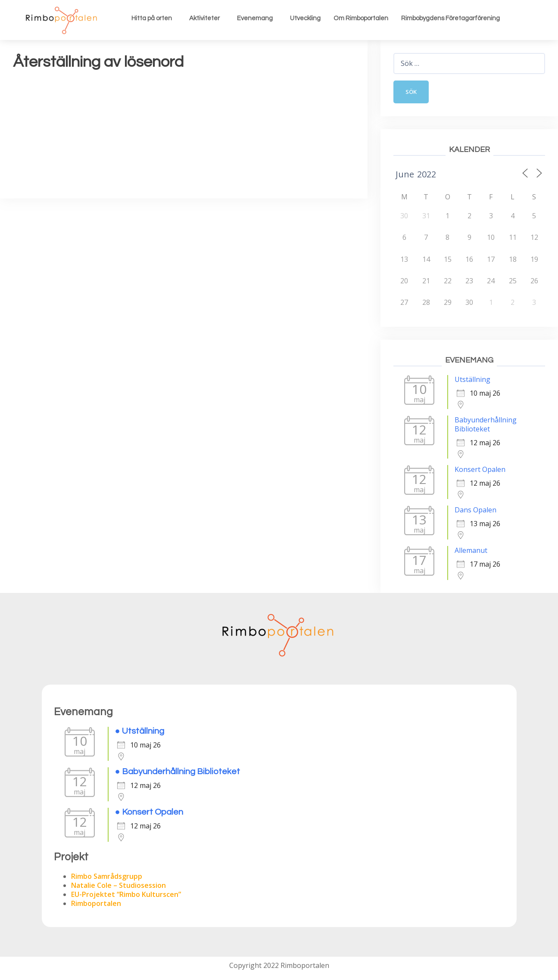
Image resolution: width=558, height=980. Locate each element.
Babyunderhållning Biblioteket (486, 425)
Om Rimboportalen (361, 18)
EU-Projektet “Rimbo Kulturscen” (126, 895)
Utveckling (305, 18)
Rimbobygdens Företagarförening (450, 18)
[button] (154, 18)
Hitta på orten (152, 18)
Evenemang (255, 18)
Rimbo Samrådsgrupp (107, 877)
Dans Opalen (475, 511)
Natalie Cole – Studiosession (118, 886)
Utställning (472, 380)
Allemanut (471, 551)
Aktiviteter (204, 18)
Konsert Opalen (480, 470)
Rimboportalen (96, 904)
